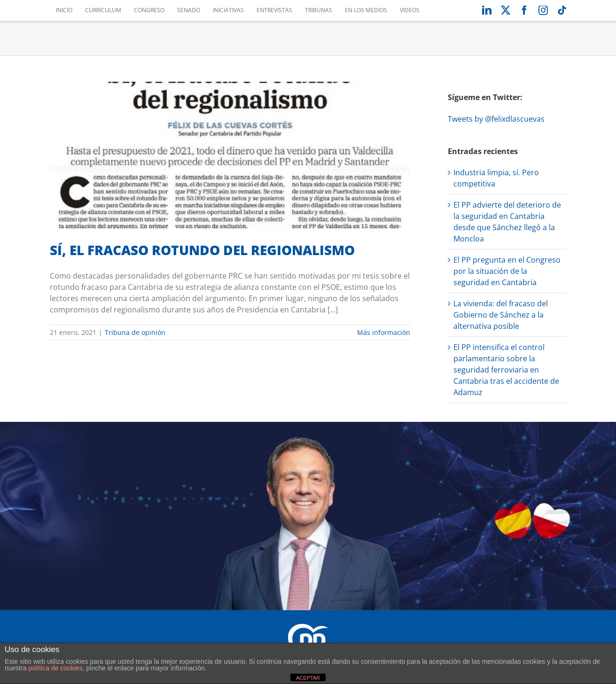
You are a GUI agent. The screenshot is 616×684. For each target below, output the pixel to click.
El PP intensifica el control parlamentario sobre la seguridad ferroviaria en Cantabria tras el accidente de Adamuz (506, 370)
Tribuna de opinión (135, 332)
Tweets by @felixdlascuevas (496, 119)
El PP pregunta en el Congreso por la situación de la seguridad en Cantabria (507, 271)
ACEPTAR (308, 678)
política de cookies (56, 668)
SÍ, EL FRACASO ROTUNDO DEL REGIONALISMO (202, 250)
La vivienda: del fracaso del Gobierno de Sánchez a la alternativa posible (501, 315)
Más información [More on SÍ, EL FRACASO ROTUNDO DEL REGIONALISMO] (384, 332)
